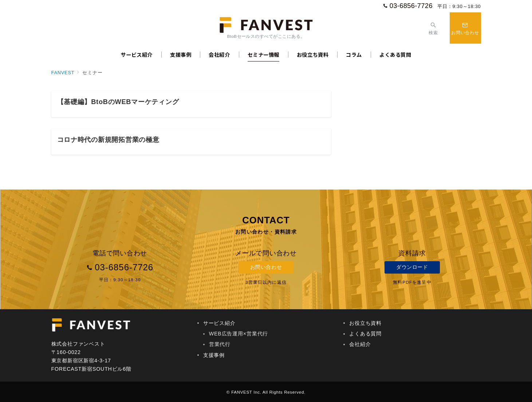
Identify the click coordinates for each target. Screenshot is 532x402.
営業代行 (220, 344)
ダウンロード (412, 267)
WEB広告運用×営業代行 (239, 334)
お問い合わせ (266, 267)
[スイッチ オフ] (433, 28)
